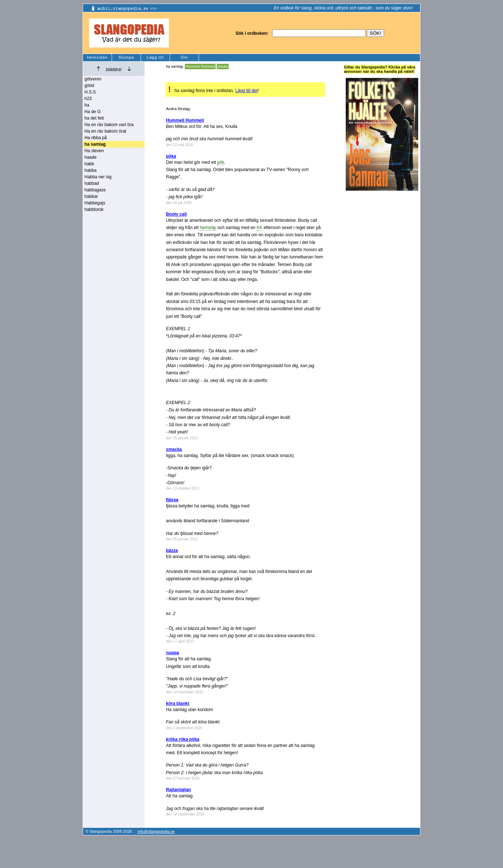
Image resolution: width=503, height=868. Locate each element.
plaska (223, 67)
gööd (89, 86)
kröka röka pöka (183, 739)
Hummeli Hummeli (200, 67)
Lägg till (155, 57)
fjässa (172, 500)
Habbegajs (95, 203)
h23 (88, 99)
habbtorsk (94, 209)
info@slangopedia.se (156, 831)
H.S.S (90, 92)
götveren (93, 79)
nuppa (172, 653)
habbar (91, 196)
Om (184, 57)
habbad (92, 183)
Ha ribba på (96, 138)
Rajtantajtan (178, 790)
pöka (171, 156)
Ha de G (93, 112)
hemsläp (208, 228)
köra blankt (178, 703)
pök (221, 162)
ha (87, 105)
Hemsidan (97, 57)
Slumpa (126, 57)
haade (90, 157)
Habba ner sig (98, 177)
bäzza (172, 551)
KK (259, 228)
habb (89, 164)
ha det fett (94, 118)
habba (90, 170)
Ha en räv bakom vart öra (109, 125)
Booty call (176, 214)
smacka (174, 449)
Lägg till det (246, 91)
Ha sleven (94, 151)
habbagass (95, 190)
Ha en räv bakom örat (105, 131)
